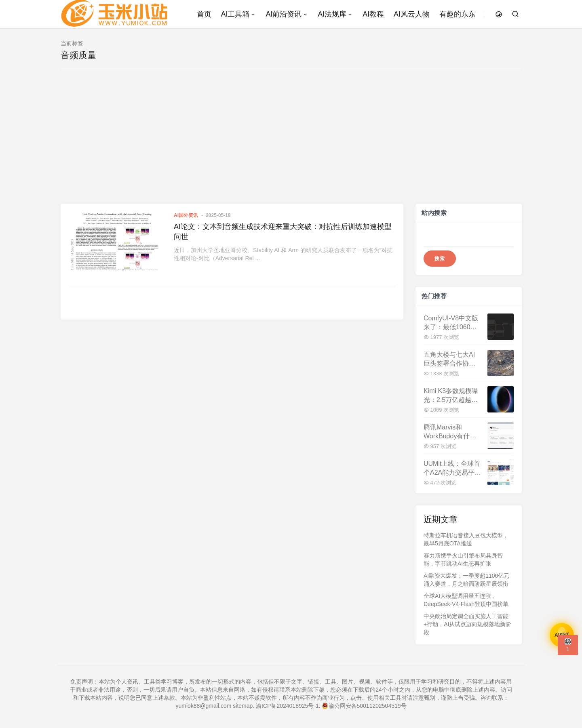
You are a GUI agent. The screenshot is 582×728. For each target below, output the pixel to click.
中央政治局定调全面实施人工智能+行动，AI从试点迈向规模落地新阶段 (467, 624)
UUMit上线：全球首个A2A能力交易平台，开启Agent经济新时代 (452, 468)
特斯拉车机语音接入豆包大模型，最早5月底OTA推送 (466, 539)
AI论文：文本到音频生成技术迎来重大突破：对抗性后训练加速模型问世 (283, 232)
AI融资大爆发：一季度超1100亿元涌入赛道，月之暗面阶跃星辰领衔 (466, 580)
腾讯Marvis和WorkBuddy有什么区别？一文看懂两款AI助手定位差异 (450, 432)
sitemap (243, 706)
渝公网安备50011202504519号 (364, 706)
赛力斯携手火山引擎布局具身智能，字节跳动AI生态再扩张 (463, 560)
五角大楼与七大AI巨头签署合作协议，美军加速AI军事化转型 (449, 359)
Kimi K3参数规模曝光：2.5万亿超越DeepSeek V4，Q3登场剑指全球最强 (451, 396)
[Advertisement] (291, 143)
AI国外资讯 (186, 215)
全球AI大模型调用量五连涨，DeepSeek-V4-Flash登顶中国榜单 (466, 600)
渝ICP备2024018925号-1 (287, 706)
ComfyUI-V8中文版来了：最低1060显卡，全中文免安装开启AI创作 (451, 323)
